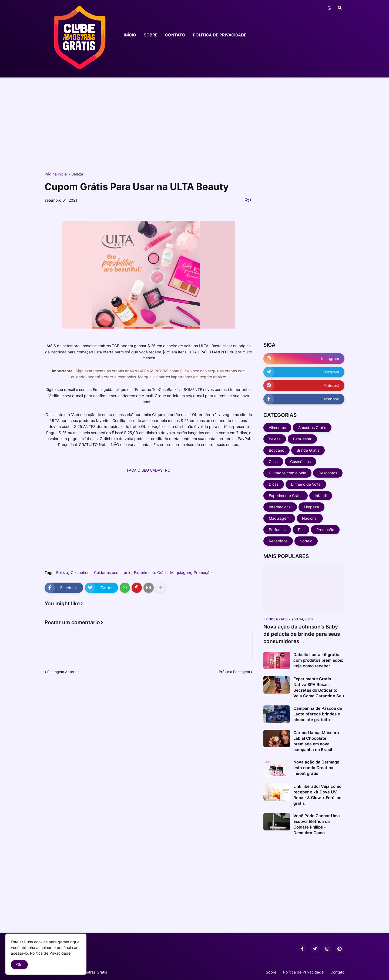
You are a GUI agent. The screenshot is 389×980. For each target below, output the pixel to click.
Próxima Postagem (234, 672)
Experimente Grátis (151, 573)
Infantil (321, 496)
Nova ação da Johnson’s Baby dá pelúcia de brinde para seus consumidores (302, 634)
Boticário (276, 450)
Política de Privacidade (303, 972)
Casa (273, 462)
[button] (329, 8)
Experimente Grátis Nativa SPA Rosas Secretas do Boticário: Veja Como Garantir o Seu (319, 687)
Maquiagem (181, 573)
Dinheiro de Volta (306, 484)
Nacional (310, 518)
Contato (337, 972)
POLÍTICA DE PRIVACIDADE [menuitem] (220, 35)
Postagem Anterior (63, 672)
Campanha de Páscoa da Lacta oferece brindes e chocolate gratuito (318, 714)
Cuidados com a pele (113, 573)
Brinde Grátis (308, 450)
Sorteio (306, 541)
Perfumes (277, 530)
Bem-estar (302, 439)
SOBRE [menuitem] (151, 35)
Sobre (271, 972)
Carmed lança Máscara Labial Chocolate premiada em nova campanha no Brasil (316, 741)
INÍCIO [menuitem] (130, 35)
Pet (301, 530)
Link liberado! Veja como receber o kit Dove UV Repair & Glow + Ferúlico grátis (317, 795)
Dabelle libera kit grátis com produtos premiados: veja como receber (318, 660)
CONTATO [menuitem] (175, 35)
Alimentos (277, 428)
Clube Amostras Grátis (87, 972)
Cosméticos (81, 573)
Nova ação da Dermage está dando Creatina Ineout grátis (316, 768)
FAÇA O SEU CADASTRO (149, 470)
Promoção (203, 573)
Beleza (77, 174)
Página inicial (56, 174)
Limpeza (311, 507)
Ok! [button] (19, 964)
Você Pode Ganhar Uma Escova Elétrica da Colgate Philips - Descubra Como (317, 824)
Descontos (328, 473)
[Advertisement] (194, 124)
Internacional (280, 507)
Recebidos (278, 541)
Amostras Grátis (312, 428)
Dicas (274, 484)
